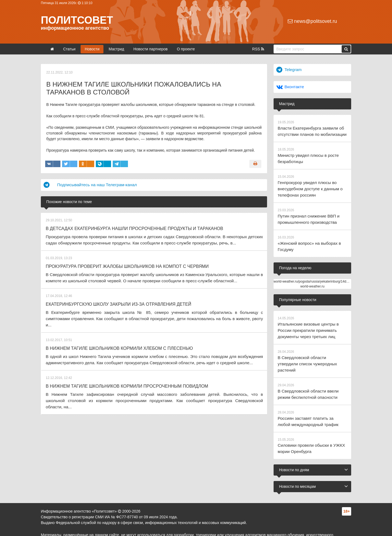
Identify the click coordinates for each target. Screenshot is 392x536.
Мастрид (116, 49)
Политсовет (77, 20)
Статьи (69, 49)
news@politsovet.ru (312, 21)
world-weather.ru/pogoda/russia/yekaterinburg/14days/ (313, 272)
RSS (258, 49)
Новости (92, 49)
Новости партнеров (151, 49)
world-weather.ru (312, 277)
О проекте (186, 49)
